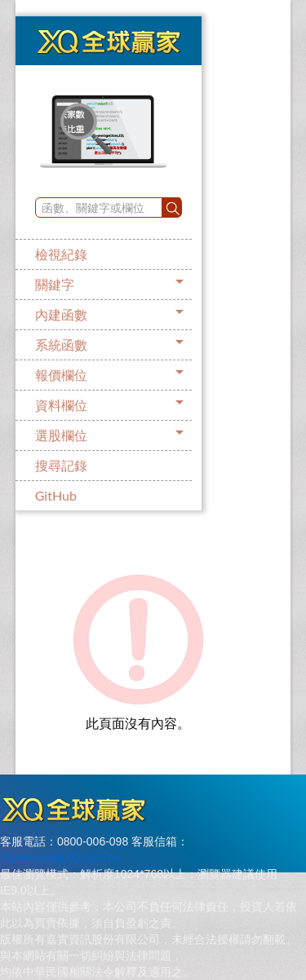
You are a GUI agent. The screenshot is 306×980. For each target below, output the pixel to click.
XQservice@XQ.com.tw (60, 858)
